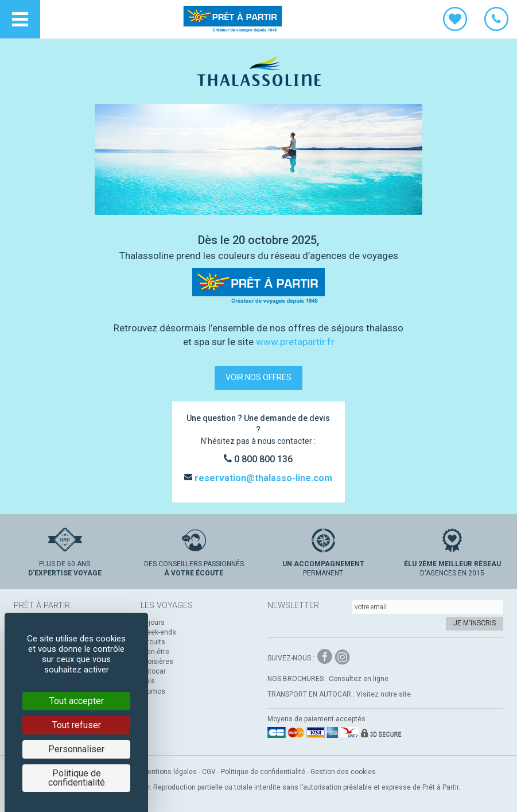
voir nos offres (258, 377)
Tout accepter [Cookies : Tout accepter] (77, 701)
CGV (209, 772)
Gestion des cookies (343, 772)
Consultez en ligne (359, 679)
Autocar (153, 671)
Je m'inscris (475, 623)
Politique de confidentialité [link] (77, 778)
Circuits (153, 642)
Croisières (157, 662)
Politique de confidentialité (263, 772)
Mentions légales (169, 772)
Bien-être (155, 652)
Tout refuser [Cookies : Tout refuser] (77, 725)
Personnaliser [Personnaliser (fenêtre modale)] (76, 749)
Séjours (153, 622)
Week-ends (158, 632)
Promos (153, 691)
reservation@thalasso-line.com (262, 478)
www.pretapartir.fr (295, 342)
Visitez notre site (384, 694)
